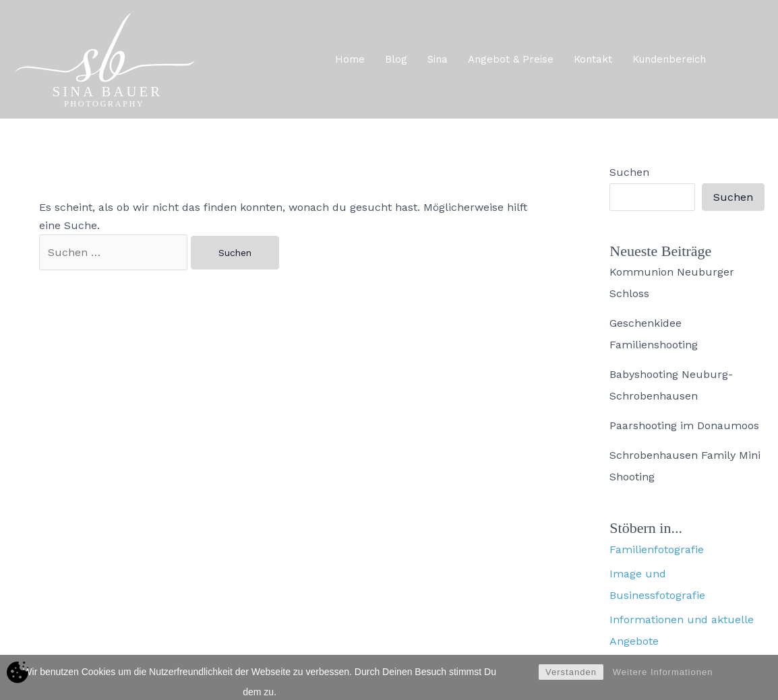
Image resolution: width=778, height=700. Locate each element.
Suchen (629, 172)
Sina (438, 59)
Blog (396, 59)
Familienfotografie (657, 549)
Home (350, 59)
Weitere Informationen (663, 681)
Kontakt (593, 59)
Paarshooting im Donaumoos (684, 425)
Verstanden (571, 681)
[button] (747, 59)
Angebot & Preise (511, 59)
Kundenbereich (669, 59)
